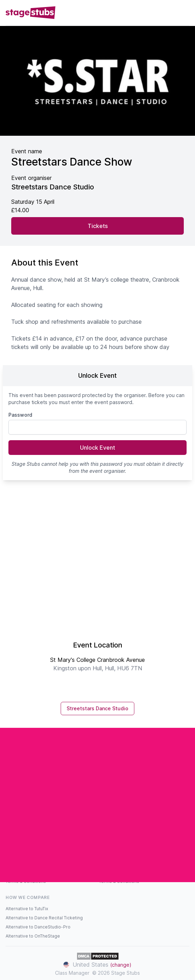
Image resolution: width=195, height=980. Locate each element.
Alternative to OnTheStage (33, 936)
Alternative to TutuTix (27, 909)
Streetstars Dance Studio (97, 708)
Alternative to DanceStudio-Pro (38, 927)
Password (20, 415)
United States (97, 965)
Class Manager (72, 973)
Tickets (98, 226)
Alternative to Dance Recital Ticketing (44, 918)
